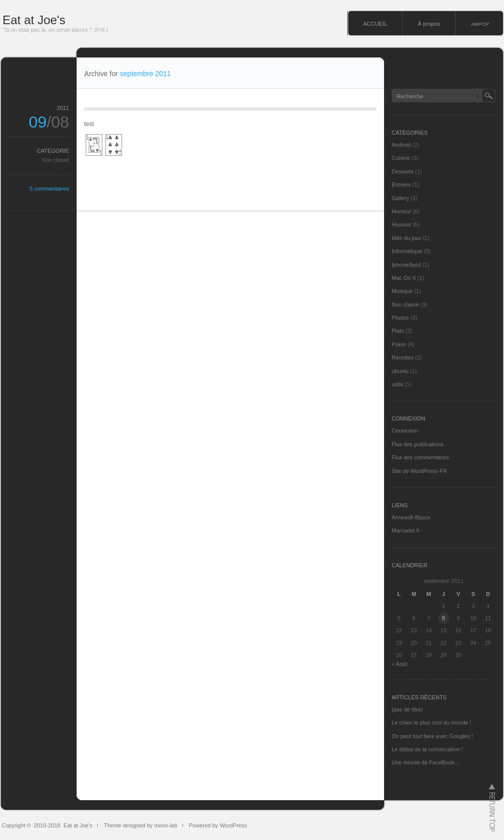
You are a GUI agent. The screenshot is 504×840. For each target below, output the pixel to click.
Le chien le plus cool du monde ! (431, 723)
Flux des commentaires (420, 457)
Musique (402, 291)
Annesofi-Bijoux (411, 517)
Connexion (405, 431)
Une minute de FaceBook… (426, 762)
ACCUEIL (375, 24)
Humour (401, 224)
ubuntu (400, 371)
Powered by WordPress (218, 825)
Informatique (407, 251)
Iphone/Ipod (406, 265)
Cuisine (401, 158)
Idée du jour (406, 238)
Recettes (402, 357)
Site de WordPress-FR (419, 471)
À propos (429, 24)
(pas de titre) (407, 709)
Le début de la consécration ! (427, 749)
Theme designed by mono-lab (141, 825)
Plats (398, 331)
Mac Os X (404, 278)
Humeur (401, 211)
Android (401, 145)
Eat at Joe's (34, 20)
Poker (399, 344)
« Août (399, 664)
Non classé (55, 160)
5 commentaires (49, 189)
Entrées (401, 185)
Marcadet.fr (406, 530)
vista (397, 384)
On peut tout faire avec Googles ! (432, 736)
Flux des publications (418, 444)
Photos (400, 318)
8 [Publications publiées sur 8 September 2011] (444, 618)
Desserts (402, 171)
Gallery (400, 198)
